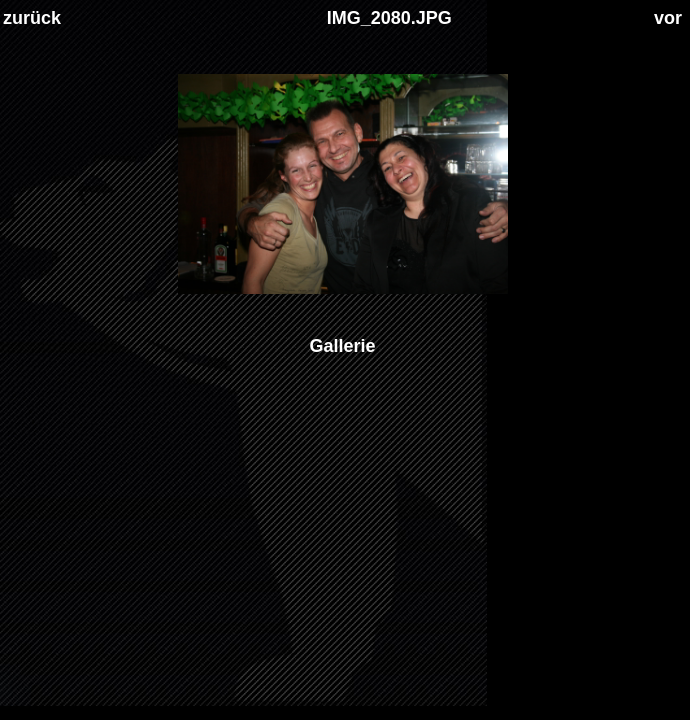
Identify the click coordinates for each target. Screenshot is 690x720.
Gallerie (342, 346)
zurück (32, 18)
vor (668, 18)
